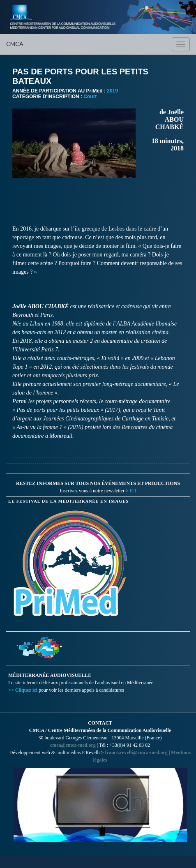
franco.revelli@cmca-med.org (136, 753)
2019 (112, 91)
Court (90, 97)
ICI (133, 491)
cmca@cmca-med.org (73, 745)
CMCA (15, 44)
